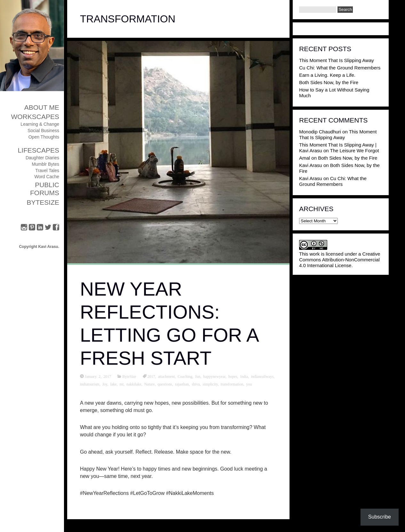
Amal (305, 158)
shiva (196, 384)
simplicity (210, 384)
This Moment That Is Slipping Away (337, 60)
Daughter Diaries (42, 158)
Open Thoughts (44, 137)
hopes (233, 376)
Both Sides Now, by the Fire (329, 82)
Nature (150, 384)
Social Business (43, 131)
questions (165, 384)
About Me (42, 107)
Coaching (185, 376)
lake (114, 384)
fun (198, 376)
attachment (167, 376)
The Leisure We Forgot (354, 151)
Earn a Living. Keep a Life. (327, 75)
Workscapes (35, 117)
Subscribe (380, 517)
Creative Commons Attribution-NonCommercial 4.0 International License (340, 260)
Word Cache (47, 177)
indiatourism (90, 384)
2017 (151, 376)
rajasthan (182, 384)
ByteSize (43, 202)
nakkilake (134, 384)
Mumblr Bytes (45, 164)
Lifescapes (38, 150)
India (244, 376)
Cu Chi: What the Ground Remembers (340, 68)
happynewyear (214, 376)
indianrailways (262, 376)
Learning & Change (40, 124)
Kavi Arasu (311, 165)
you (249, 384)
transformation (232, 384)
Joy (105, 384)
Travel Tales (47, 171)
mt (122, 384)
